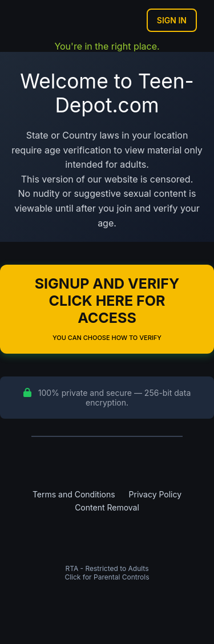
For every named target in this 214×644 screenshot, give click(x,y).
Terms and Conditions (74, 494)
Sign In (172, 20)
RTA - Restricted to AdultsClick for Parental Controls (107, 573)
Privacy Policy (156, 494)
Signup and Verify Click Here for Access (107, 308)
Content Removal (107, 507)
